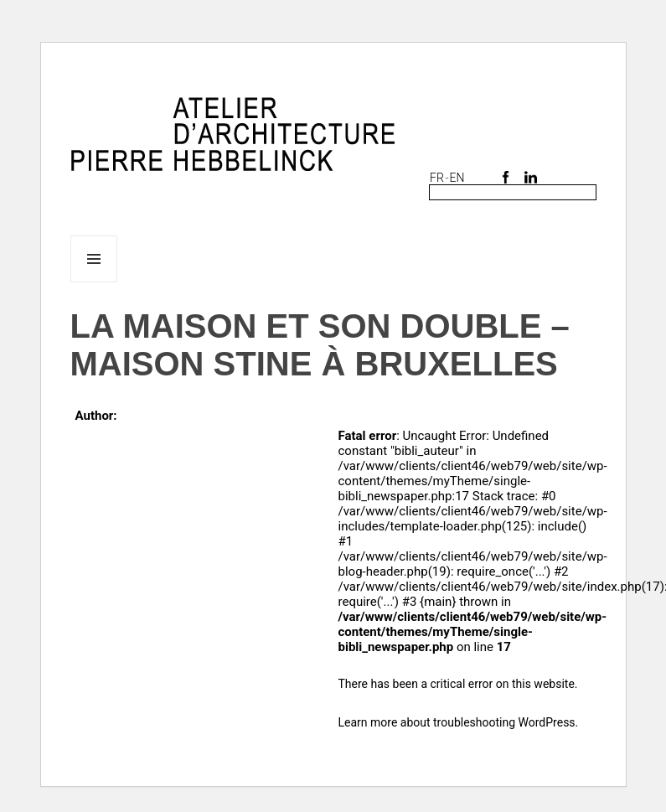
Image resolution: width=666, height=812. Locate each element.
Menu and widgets (94, 282)
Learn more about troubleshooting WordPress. (459, 722)
